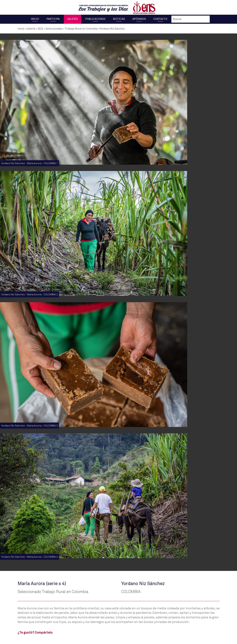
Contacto (160, 19)
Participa (53, 19)
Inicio (35, 19)
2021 (40, 29)
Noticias (119, 19)
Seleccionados (54, 29)
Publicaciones (95, 19)
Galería (73, 19)
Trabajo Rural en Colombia (81, 29)
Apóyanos (139, 19)
